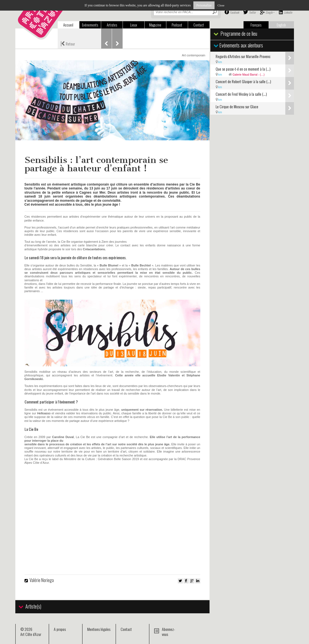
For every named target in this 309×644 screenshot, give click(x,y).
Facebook (234, 12)
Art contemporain (194, 55)
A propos (60, 629)
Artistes (112, 25)
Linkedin (288, 12)
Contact (199, 25)
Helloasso (44, 413)
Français (256, 25)
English (281, 25)
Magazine (155, 25)
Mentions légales (99, 629)
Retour (68, 43)
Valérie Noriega (42, 580)
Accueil (68, 25)
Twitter (252, 12)
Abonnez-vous (168, 632)
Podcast (177, 25)
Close (221, 5)
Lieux (134, 25)
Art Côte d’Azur (31, 634)
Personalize (204, 5)
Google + (270, 12)
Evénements (90, 25)
